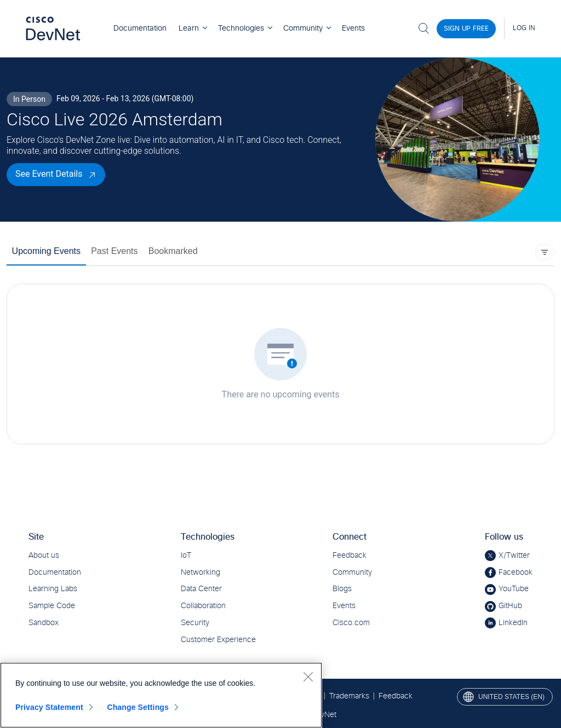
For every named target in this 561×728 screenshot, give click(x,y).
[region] (161, 695)
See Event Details (49, 174)
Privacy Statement (49, 707)
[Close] (308, 677)
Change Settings (138, 707)
